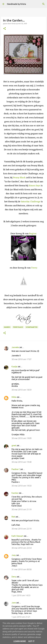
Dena (14, 577)
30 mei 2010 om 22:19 (21, 529)
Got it (31, 641)
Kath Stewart (17, 536)
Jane (14, 603)
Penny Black (19, 178)
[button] (5, 29)
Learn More (20, 641)
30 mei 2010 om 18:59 (21, 390)
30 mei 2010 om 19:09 (21, 438)
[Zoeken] (43, 4)
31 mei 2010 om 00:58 (21, 569)
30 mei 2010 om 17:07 (21, 359)
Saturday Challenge (31, 202)
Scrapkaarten (32, 327)
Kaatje (14, 367)
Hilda (14, 397)
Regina (33, 233)
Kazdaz (15, 493)
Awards (7, 327)
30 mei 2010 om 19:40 (21, 462)
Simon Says (34, 186)
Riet (13, 517)
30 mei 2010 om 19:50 (21, 486)
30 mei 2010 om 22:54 (21, 548)
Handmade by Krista (16, 4)
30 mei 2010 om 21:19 (21, 509)
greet (14, 445)
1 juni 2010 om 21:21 (21, 617)
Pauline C (16, 469)
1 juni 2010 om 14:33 (21, 595)
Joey (14, 555)
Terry (34, 268)
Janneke (15, 347)
